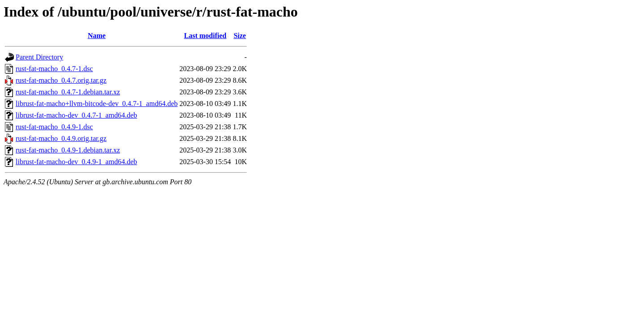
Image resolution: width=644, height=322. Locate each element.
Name (97, 36)
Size (240, 36)
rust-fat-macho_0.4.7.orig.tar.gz (61, 80)
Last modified (205, 36)
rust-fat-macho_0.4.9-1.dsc (54, 127)
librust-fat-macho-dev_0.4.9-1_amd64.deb (76, 162)
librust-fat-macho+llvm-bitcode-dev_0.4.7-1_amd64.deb (97, 104)
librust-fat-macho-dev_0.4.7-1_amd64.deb (76, 115)
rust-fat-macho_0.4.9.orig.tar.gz (61, 138)
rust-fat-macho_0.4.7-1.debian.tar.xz (68, 92)
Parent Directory (39, 57)
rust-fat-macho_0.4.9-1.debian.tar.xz (68, 150)
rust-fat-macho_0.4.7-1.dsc (54, 69)
